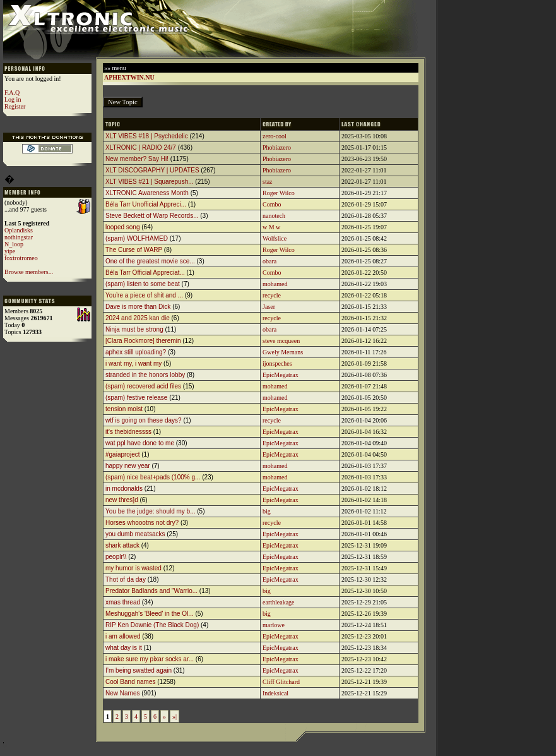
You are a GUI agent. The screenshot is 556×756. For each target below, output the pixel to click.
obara (269, 261)
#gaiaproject (122, 454)
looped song (123, 227)
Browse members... (29, 272)
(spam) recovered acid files (143, 386)
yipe (10, 251)
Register (15, 106)
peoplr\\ (116, 557)
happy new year (128, 466)
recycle (272, 295)
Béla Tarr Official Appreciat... (145, 273)
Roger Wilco (279, 193)
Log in (13, 99)
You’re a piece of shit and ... (144, 295)
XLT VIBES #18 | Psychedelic (147, 136)
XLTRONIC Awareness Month (147, 193)
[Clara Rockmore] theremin (143, 341)
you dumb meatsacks (135, 534)
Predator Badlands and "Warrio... (151, 591)
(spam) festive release (136, 398)
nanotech (274, 216)
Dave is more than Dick (138, 307)
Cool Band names (131, 682)
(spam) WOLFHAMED (137, 238)
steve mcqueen (281, 341)
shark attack (122, 545)
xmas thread (123, 602)
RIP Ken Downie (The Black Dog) (152, 625)
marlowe (274, 625)
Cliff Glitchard (281, 682)
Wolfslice (275, 238)
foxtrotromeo (21, 258)
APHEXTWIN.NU (129, 77)
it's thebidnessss (128, 432)
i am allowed (123, 636)
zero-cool (275, 136)
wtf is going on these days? (144, 420)
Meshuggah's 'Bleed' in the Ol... (150, 614)
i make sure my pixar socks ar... (150, 659)
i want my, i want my (133, 363)
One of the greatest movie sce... (150, 261)
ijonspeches (277, 363)
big (267, 511)
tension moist (124, 409)
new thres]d (122, 500)
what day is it (124, 648)
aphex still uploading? (136, 352)
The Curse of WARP (134, 250)
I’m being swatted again (139, 670)
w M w (271, 227)
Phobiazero (277, 147)
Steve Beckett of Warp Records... (152, 216)
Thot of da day (126, 579)
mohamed (275, 284)
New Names (122, 693)
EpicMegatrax (281, 375)
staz (268, 182)
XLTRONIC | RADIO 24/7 (141, 147)
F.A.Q (12, 93)
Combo (272, 204)
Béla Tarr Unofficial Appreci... (146, 204)
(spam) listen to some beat (143, 284)
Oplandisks (19, 230)
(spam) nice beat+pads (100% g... (153, 477)
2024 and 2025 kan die (138, 318)
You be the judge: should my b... (151, 511)
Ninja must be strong (134, 329)
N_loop (14, 244)
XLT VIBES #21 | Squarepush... (150, 182)
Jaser (269, 307)
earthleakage (279, 602)
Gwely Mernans (283, 352)
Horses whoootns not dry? (142, 523)
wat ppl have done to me (140, 443)
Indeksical (275, 693)
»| (174, 717)
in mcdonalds (124, 489)
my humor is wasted (133, 568)
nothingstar (19, 237)
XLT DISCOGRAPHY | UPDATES (152, 170)
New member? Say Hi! (137, 159)
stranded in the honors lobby (145, 375)
